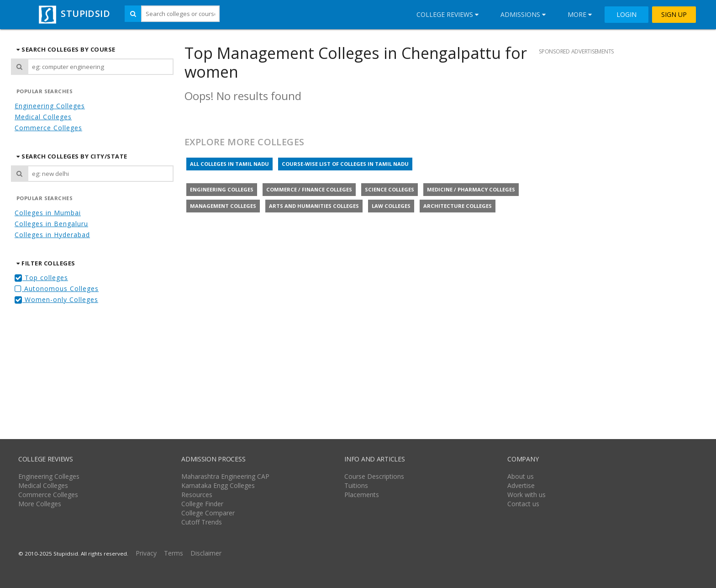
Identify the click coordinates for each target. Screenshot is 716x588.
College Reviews (447, 14)
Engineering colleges (222, 189)
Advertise (521, 485)
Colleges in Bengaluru (51, 224)
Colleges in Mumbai (48, 213)
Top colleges (41, 278)
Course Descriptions (374, 476)
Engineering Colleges (50, 106)
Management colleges (223, 206)
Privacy (146, 553)
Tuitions (356, 485)
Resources (197, 495)
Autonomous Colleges (57, 289)
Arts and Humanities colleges (314, 206)
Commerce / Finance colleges (309, 189)
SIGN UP (674, 15)
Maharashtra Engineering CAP (225, 476)
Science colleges (390, 189)
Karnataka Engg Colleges (218, 485)
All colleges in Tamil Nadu (229, 164)
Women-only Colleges (56, 299)
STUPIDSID (73, 13)
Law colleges (391, 206)
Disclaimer (206, 553)
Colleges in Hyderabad (52, 235)
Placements (362, 495)
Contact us (523, 504)
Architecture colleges (458, 206)
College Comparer (208, 513)
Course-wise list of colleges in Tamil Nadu (345, 164)
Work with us (526, 495)
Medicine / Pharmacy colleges (471, 189)
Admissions (523, 14)
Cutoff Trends (202, 522)
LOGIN (626, 15)
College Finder (202, 504)
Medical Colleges (43, 117)
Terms (174, 553)
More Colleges (40, 504)
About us (521, 476)
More (580, 14)
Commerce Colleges (48, 128)
